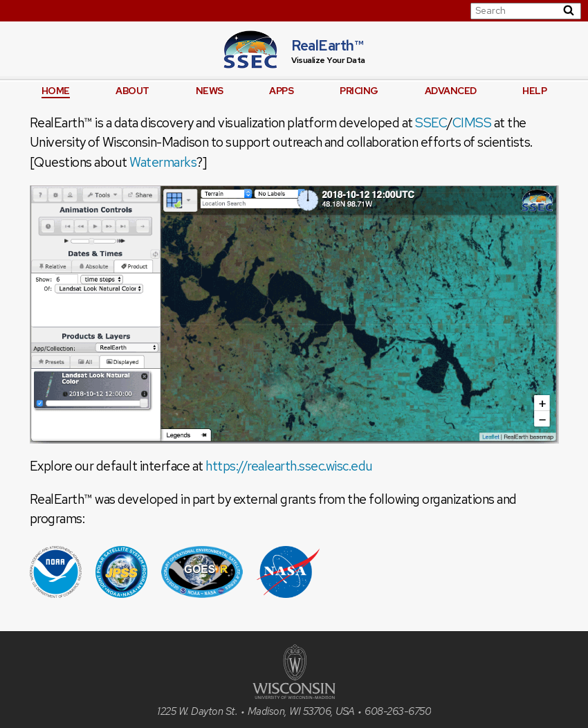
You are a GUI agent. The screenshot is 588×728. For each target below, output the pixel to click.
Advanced (451, 91)
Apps (281, 91)
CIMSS (472, 123)
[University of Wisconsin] (294, 695)
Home (56, 91)
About (132, 91)
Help (534, 91)
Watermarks (163, 162)
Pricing (359, 91)
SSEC (431, 123)
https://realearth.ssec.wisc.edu (289, 466)
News (210, 91)
